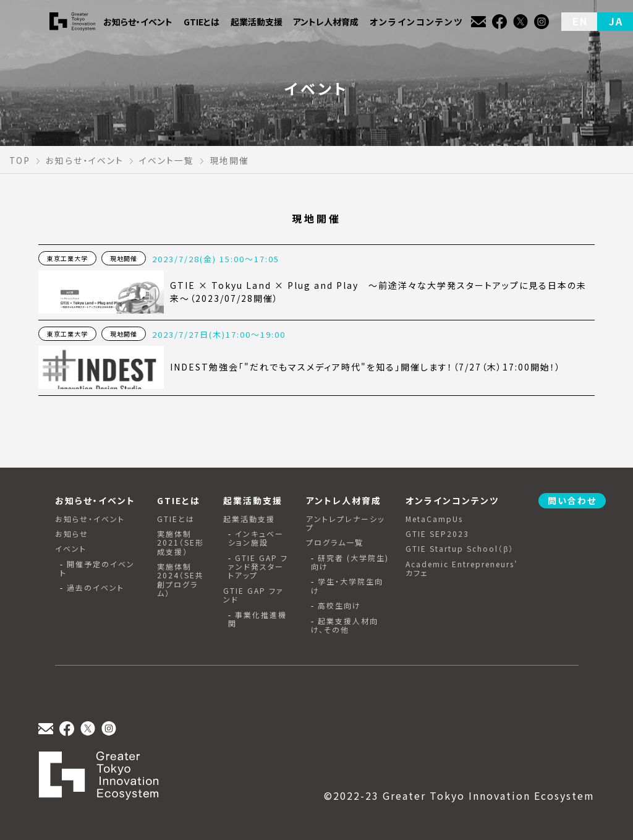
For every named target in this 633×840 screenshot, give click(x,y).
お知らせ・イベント (90, 519)
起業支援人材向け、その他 (345, 626)
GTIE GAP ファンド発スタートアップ (258, 567)
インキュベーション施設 (256, 538)
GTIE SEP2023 (437, 534)
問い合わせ (572, 500)
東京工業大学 (67, 258)
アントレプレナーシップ (345, 524)
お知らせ (72, 534)
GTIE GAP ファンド (253, 595)
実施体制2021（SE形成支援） (181, 543)
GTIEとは (176, 519)
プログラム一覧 (335, 542)
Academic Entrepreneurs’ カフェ (461, 569)
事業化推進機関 (257, 619)
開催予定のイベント (97, 569)
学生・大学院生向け (347, 586)
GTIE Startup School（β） (460, 549)
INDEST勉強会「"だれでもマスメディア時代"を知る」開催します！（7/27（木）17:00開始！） (366, 367)
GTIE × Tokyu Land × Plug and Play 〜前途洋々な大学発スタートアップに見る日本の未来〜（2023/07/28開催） (378, 292)
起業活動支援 (249, 519)
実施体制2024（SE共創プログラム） (181, 580)
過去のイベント (96, 588)
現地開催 (124, 258)
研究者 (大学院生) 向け (350, 563)
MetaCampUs (434, 519)
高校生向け (339, 606)
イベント (71, 549)
